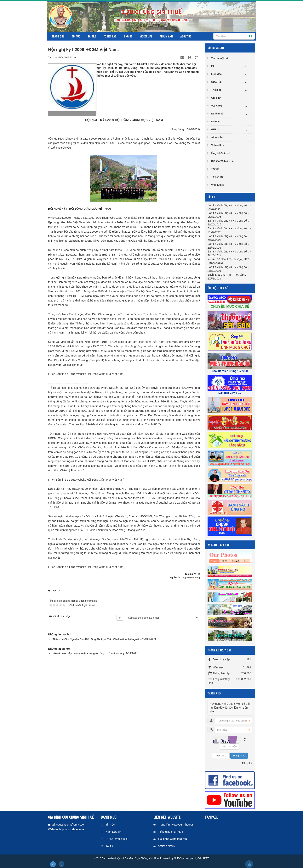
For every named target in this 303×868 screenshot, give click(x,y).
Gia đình (216, 98)
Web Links (217, 185)
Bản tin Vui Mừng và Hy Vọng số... (228, 205)
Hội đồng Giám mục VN (173, 839)
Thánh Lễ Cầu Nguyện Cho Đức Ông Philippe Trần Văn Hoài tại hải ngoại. (96, 639)
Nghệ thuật (218, 114)
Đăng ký (247, 763)
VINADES (204, 858)
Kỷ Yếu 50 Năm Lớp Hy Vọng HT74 (229, 259)
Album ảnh (166, 36)
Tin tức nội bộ (220, 58)
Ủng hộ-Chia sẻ (220, 153)
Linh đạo (216, 74)
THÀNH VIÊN (214, 693)
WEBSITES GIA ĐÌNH (219, 545)
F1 (213, 66)
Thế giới (216, 90)
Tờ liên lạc (110, 36)
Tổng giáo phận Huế (171, 832)
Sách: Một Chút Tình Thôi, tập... (227, 275)
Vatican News (166, 846)
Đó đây (215, 122)
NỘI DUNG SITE (216, 48)
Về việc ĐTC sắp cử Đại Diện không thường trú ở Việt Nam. (88, 653)
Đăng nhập (239, 756)
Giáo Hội (216, 82)
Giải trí (215, 129)
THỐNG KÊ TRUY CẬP (220, 650)
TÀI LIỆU (212, 197)
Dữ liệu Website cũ (222, 161)
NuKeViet (179, 858)
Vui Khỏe (217, 106)
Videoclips (146, 36)
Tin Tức (76, 36)
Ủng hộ (128, 36)
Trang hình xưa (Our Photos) (176, 825)
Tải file (92, 36)
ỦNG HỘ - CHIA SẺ (218, 288)
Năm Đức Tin (114, 832)
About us (186, 36)
